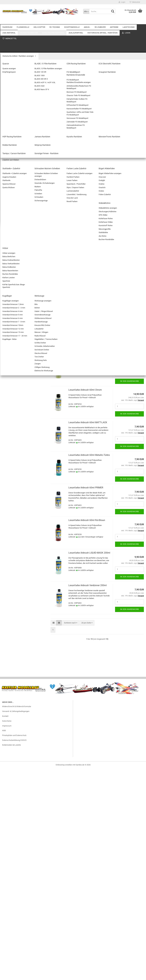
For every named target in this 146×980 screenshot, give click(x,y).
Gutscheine (7, 962)
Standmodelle (10, 218)
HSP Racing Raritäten (13, 674)
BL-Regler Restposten (13, 601)
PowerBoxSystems (12, 168)
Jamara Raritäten (11, 678)
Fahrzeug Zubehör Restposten (17, 593)
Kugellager (9, 560)
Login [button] (122, 2)
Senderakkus (10, 261)
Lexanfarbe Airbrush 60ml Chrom (85, 390)
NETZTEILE (9, 436)
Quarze (7, 650)
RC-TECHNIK (55, 21)
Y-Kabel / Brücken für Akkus (16, 348)
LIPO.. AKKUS (10, 273)
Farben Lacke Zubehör (13, 543)
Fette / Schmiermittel (13, 499)
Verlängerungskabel (12, 344)
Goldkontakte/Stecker (13, 368)
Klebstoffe (9, 531)
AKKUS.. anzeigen (12, 232)
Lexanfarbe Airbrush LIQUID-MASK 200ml (89, 553)
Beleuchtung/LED (11, 299)
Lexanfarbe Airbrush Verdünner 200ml (88, 585)
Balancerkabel (10, 420)
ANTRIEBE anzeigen (12, 378)
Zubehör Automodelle (13, 50)
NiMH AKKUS (10, 240)
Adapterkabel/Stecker (13, 448)
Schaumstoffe (10, 527)
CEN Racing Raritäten (13, 658)
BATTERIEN (9, 265)
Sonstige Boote (11, 214)
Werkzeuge (9, 564)
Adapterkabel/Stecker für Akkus (17, 364)
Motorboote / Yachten (13, 202)
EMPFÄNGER (10, 188)
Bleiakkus (8, 249)
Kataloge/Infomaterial (11, 574)
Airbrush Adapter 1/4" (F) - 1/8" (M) (86, 129)
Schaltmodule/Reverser (14, 152)
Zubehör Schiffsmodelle (14, 222)
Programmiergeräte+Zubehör (16, 148)
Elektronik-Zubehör (12, 303)
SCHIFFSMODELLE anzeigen (16, 198)
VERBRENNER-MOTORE (14, 398)
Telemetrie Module (12, 164)
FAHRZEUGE (7, 21)
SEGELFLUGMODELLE (13, 76)
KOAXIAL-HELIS (11, 110)
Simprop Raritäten (12, 694)
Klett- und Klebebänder (14, 519)
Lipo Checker (10, 269)
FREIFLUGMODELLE (13, 80)
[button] (54, 112)
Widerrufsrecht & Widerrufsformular (17, 948)
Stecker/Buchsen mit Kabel (15, 339)
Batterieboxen (10, 291)
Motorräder (9, 54)
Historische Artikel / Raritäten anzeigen (20, 646)
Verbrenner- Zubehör (13, 402)
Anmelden (23, 730)
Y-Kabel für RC (10, 352)
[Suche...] (86, 11)
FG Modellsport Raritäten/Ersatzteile (19, 666)
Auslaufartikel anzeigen (14, 585)
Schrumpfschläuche (13, 360)
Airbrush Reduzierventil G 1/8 (83, 158)
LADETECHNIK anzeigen (14, 412)
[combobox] (71, 112)
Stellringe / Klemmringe (14, 482)
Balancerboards (11, 416)
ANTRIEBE (114, 21)
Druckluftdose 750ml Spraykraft (85, 292)
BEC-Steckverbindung (13, 295)
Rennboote (9, 206)
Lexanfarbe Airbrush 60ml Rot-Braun (87, 520)
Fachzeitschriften (9, 569)
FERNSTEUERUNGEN (13, 176)
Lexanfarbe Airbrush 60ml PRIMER (86, 488)
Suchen (23, 827)
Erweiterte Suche (23, 834)
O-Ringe (8, 490)
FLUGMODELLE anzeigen (15, 68)
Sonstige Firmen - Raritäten (15, 703)
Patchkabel (9, 319)
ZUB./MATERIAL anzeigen (15, 458)
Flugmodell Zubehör (12, 96)
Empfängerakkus (11, 257)
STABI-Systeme (11, 160)
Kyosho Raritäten (11, 682)
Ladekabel (9, 440)
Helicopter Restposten (13, 632)
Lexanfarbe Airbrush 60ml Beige (85, 357)
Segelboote (9, 210)
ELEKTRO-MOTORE (12, 382)
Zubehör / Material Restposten (17, 609)
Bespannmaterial (11, 503)
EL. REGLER (9, 172)
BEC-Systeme (10, 140)
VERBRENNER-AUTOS (13, 46)
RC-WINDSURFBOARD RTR (23, 875)
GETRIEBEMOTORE (12, 394)
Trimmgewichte (11, 511)
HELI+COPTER (39, 21)
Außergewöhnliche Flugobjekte (17, 84)
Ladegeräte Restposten (14, 605)
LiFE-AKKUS (9, 236)
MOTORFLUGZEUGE (13, 72)
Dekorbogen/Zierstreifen (14, 507)
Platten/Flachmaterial (13, 523)
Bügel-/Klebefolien (12, 547)
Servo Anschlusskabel (13, 323)
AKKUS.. (87, 21)
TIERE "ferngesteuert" (13, 58)
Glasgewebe (9, 470)
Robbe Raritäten (11, 690)
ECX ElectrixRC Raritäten (14, 662)
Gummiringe (9, 474)
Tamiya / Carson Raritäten (15, 698)
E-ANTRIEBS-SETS (12, 386)
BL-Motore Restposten (13, 597)
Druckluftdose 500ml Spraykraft (85, 259)
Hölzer (7, 555)
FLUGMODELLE (23, 21)
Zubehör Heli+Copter (13, 126)
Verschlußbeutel (11, 515)
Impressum (7, 967)
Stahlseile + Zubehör (13, 535)
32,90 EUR (23, 881)
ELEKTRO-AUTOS (11, 41)
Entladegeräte (10, 432)
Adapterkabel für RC (12, 287)
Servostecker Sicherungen (15, 331)
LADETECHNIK (8, 407)
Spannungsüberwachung (14, 156)
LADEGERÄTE (10, 444)
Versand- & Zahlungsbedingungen (16, 953)
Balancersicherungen (13, 424)
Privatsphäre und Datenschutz (14, 977)
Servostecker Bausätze (14, 327)
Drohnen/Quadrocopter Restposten (19, 617)
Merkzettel (135, 2)
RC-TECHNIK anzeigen (13, 136)
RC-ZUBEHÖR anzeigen (14, 283)
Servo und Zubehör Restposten (17, 636)
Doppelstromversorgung (14, 144)
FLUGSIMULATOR (12, 307)
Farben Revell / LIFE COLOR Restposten (20, 613)
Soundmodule (10, 335)
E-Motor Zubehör (11, 390)
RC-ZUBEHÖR (100, 21)
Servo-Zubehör (10, 180)
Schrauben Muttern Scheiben (16, 539)
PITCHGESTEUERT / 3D (14, 118)
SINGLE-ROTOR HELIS (14, 114)
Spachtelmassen (11, 486)
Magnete (8, 478)
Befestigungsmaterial (13, 495)
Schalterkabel (10, 356)
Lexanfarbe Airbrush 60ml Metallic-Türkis (89, 455)
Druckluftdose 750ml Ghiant (83, 325)
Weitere (126, 21)
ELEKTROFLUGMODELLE (15, 92)
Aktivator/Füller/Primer (14, 466)
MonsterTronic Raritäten (14, 686)
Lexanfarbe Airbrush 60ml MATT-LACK (88, 422)
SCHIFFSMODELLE (72, 21)
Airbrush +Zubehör (12, 462)
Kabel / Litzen (10, 311)
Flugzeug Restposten (13, 628)
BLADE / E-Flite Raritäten (14, 654)
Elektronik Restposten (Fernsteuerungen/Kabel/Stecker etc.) (20, 623)
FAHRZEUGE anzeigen (13, 37)
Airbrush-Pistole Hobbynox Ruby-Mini (87, 188)
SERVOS (8, 184)
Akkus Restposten (12, 589)
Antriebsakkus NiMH (13, 244)
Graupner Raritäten (12, 670)
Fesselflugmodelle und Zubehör (17, 88)
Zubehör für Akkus (12, 253)
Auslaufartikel (8, 580)
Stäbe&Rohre (10, 551)
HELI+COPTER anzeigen (14, 106)
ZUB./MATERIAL (9, 453)
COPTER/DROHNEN (12, 122)
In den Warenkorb (129, 150)
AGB (4, 972)
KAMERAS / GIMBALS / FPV (16, 315)
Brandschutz (9, 428)
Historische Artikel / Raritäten (14, 641)
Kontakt (5, 958)
